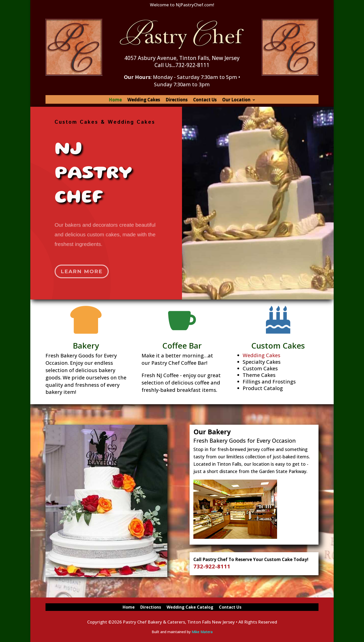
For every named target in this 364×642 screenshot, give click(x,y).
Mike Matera (202, 632)
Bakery (87, 344)
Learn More (83, 267)
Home (115, 100)
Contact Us (205, 100)
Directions (177, 100)
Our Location (236, 100)
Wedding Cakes (144, 100)
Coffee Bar (182, 344)
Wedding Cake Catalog (190, 608)
